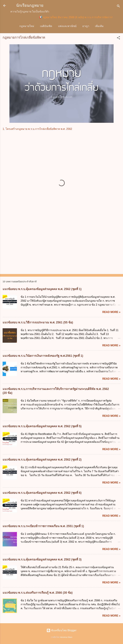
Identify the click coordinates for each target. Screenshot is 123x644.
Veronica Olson (66, 638)
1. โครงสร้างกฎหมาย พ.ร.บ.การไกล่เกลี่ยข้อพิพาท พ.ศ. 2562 (37, 130)
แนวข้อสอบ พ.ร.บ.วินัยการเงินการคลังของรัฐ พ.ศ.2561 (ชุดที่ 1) (43, 356)
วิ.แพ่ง (99, 26)
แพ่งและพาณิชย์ (68, 26)
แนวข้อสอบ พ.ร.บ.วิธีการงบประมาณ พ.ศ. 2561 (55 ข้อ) (38, 323)
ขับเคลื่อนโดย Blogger (61, 631)
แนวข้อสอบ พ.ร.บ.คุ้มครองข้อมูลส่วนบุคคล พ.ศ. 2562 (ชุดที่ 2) (42, 460)
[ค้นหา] (118, 7)
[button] (118, 39)
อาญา (87, 26)
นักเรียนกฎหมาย (30, 5)
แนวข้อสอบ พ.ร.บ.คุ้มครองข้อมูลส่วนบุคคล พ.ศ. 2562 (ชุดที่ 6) (42, 493)
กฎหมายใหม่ (28, 26)
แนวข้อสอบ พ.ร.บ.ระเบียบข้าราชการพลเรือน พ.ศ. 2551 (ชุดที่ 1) (43, 527)
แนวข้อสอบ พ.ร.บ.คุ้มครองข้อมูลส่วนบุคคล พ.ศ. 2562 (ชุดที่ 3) (42, 560)
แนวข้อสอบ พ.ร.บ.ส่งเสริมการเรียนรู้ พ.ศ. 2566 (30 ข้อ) (38, 593)
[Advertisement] (61, 247)
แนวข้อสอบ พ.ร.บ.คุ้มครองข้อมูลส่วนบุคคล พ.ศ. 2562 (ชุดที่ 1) (42, 290)
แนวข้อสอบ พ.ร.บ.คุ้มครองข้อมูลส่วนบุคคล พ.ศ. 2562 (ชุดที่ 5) (42, 427)
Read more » (111, 313)
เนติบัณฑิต (47, 26)
